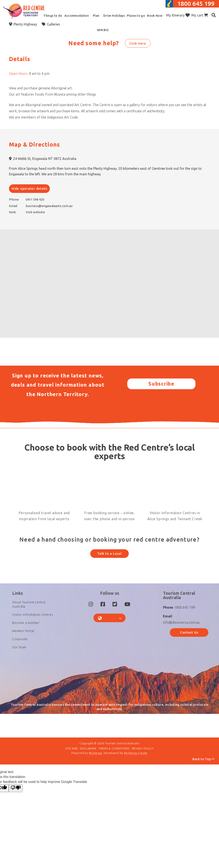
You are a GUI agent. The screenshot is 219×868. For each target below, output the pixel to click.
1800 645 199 (196, 4)
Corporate (20, 649)
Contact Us (189, 642)
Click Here (138, 43)
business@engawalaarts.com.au (49, 206)
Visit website (35, 212)
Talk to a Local (109, 553)
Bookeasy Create (136, 768)
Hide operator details (29, 188)
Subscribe (161, 384)
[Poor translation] (16, 803)
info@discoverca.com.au (181, 632)
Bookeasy (96, 768)
